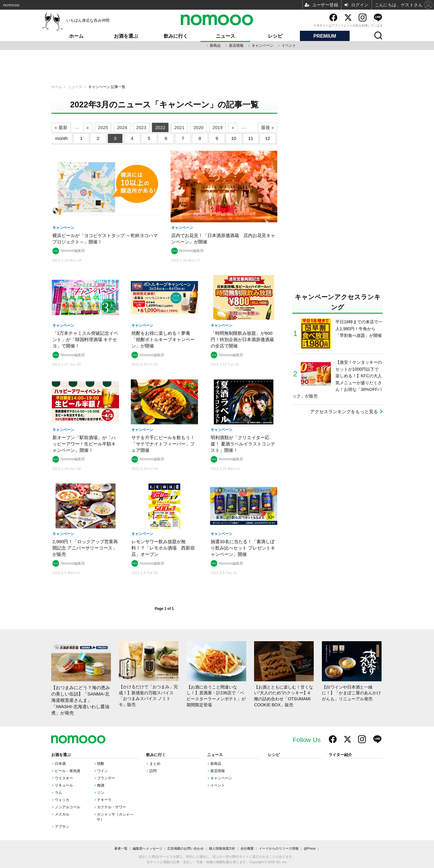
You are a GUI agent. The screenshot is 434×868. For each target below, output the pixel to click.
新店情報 (236, 46)
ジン (101, 793)
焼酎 (101, 764)
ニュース (225, 36)
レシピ (275, 36)
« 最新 (61, 127)
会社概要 (247, 848)
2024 (122, 127)
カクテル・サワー (112, 807)
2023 (141, 127)
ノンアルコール (68, 807)
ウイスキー (64, 778)
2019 (217, 127)
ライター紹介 (340, 755)
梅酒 (101, 785)
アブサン (62, 827)
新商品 (215, 46)
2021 (179, 127)
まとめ (155, 764)
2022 (160, 127)
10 (234, 138)
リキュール (64, 785)
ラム (58, 793)
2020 (198, 127)
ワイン (102, 771)
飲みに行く (176, 36)
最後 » (267, 127)
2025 (103, 127)
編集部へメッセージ (148, 848)
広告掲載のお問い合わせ (186, 848)
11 (251, 138)
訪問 (153, 771)
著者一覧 (121, 848)
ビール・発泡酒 (68, 771)
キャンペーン (263, 46)
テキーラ (104, 800)
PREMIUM (325, 36)
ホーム (76, 36)
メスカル (62, 814)
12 (268, 138)
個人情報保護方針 (222, 848)
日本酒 (60, 764)
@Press (310, 848)
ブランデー (106, 778)
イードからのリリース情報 (279, 848)
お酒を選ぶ (126, 36)
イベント (289, 46)
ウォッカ (62, 800)
